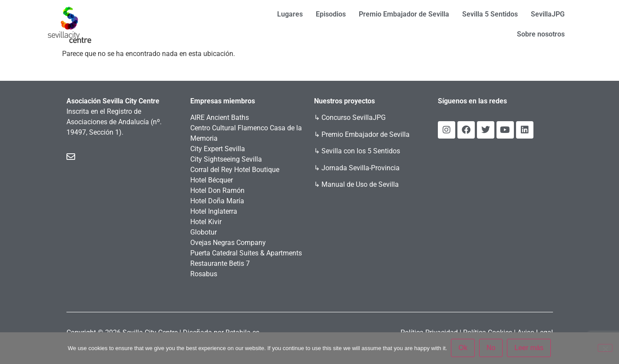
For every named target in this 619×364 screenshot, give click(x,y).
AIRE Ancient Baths (220, 117)
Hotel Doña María (217, 201)
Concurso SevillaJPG (354, 117)
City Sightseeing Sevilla (226, 159)
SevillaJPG (548, 14)
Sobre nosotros (541, 34)
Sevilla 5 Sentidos (490, 14)
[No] (605, 348)
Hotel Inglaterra (214, 211)
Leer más (529, 348)
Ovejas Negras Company (228, 243)
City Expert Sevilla (218, 149)
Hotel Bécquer (212, 180)
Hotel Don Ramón (217, 190)
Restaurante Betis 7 (220, 263)
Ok (463, 348)
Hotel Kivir (206, 222)
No (491, 348)
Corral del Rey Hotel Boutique (235, 170)
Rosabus (204, 274)
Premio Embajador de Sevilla (404, 14)
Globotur (204, 232)
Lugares (290, 14)
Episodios (331, 14)
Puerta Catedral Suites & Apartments (246, 253)
